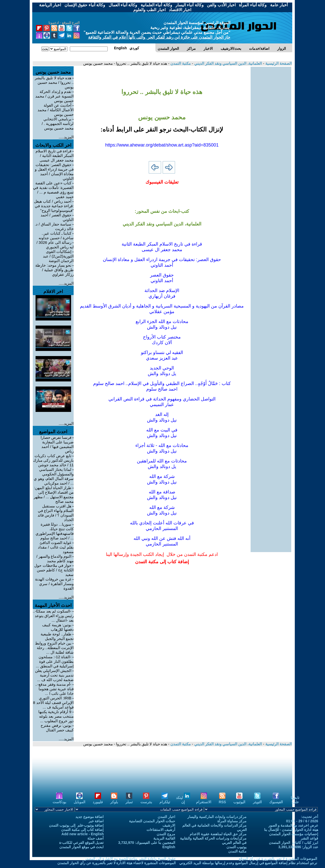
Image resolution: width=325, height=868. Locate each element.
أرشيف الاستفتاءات (161, 830)
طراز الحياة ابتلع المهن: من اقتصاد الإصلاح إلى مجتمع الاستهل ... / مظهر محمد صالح (54, 495)
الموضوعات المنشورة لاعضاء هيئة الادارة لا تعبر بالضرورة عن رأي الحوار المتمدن (117, 863)
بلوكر (114, 800)
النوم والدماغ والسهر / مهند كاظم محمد (55, 559)
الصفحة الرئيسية (278, 63)
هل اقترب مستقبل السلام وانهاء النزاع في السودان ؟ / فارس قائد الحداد (56, 513)
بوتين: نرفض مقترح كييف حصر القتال (57, 728)
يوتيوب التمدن (237, 847)
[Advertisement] (271, 143)
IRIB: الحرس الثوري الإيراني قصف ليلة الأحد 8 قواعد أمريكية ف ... (53, 703)
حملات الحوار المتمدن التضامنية (152, 821)
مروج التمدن (166, 834)
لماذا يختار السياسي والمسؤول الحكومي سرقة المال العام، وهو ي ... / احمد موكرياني (54, 476)
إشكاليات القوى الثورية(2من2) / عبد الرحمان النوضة (58, 256)
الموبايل (79, 800)
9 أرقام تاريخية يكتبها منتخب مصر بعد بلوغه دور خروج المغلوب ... (56, 716)
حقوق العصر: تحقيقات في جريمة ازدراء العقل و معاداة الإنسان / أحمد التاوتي (54, 172)
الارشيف (169, 825)
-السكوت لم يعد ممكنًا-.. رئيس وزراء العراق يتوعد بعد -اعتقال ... (53, 616)
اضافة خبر (96, 821)
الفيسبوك (276, 800)
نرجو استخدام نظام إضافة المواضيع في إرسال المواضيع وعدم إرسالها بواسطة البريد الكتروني (248, 863)
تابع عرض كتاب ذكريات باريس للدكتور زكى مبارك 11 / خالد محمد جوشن (53, 460)
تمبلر (129, 800)
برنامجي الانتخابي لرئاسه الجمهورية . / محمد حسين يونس (58, 124)
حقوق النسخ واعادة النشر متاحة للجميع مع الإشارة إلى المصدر (130, 859)
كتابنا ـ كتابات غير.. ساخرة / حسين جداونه (56, 236)
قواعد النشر (309, 838)
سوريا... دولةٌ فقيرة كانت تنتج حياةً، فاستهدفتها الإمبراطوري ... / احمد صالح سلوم (55, 531)
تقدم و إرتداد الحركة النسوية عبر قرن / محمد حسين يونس (54, 96)
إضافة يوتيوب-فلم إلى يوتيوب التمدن (76, 825)
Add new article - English (83, 834)
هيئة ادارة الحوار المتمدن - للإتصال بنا (291, 830)
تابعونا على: (295, 800)
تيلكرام (165, 800)
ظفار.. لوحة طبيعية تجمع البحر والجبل (57, 636)
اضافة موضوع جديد (90, 817)
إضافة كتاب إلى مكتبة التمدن (83, 830)
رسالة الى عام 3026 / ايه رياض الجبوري (55, 245)
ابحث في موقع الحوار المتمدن (82, 847)
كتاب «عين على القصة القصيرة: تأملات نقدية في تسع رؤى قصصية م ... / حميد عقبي (53, 190)
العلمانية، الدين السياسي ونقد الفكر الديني (227, 63)
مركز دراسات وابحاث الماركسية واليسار (217, 817)
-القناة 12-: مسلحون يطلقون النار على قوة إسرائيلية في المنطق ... (55, 661)
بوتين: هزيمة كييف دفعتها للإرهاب (58, 627)
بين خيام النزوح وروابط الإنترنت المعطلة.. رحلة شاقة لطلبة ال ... (54, 648)
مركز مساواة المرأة (232, 821)
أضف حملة (96, 838)
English (169, 847)
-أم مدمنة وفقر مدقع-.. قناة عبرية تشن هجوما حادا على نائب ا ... (54, 689)
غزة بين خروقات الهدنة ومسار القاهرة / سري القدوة (54, 584)
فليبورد (98, 800)
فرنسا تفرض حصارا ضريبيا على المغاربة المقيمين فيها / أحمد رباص (57, 444)
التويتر (257, 800)
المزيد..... (66, 137)
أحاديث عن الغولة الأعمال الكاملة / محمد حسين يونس (56, 110)
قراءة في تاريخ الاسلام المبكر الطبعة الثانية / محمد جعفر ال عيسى (55, 156)
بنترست (146, 800)
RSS (222, 800)
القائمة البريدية (164, 838)
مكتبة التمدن (180, 63)
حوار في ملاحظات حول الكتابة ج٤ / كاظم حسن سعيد (54, 570)
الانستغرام (204, 800)
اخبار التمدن (166, 817)
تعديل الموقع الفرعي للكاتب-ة (81, 843)
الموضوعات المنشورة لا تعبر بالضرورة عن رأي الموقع (278, 859)
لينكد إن (183, 800)
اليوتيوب (239, 800)
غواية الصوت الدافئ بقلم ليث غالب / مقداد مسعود (56, 547)
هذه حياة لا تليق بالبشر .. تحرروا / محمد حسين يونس (54, 82)
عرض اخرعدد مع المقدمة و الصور (293, 825)
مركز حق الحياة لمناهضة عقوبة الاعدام (218, 834)
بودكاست (59, 800)
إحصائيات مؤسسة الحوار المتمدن (294, 834)
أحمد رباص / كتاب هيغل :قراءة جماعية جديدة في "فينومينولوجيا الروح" (54, 206)
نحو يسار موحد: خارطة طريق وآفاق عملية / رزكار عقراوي (54, 270)
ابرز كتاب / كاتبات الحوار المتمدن (294, 843)
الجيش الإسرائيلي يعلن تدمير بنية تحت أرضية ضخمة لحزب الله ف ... (54, 675)
